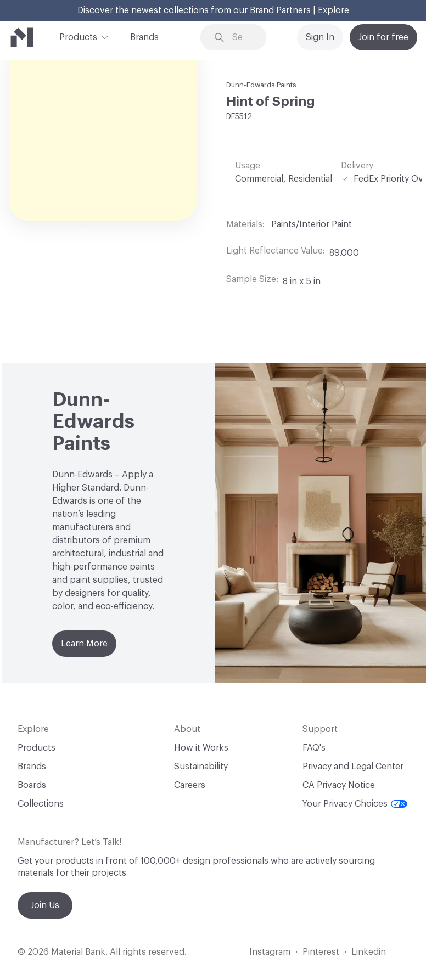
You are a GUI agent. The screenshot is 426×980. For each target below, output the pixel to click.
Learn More (84, 644)
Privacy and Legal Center (353, 767)
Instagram (270, 952)
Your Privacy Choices (355, 804)
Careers (190, 785)
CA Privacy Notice (339, 785)
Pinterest (321, 952)
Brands (144, 37)
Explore (333, 10)
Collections (41, 804)
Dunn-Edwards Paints (261, 85)
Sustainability (201, 767)
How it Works (201, 748)
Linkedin (369, 952)
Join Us (45, 905)
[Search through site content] (241, 38)
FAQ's (314, 748)
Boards (32, 785)
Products (78, 36)
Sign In (320, 37)
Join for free (383, 37)
